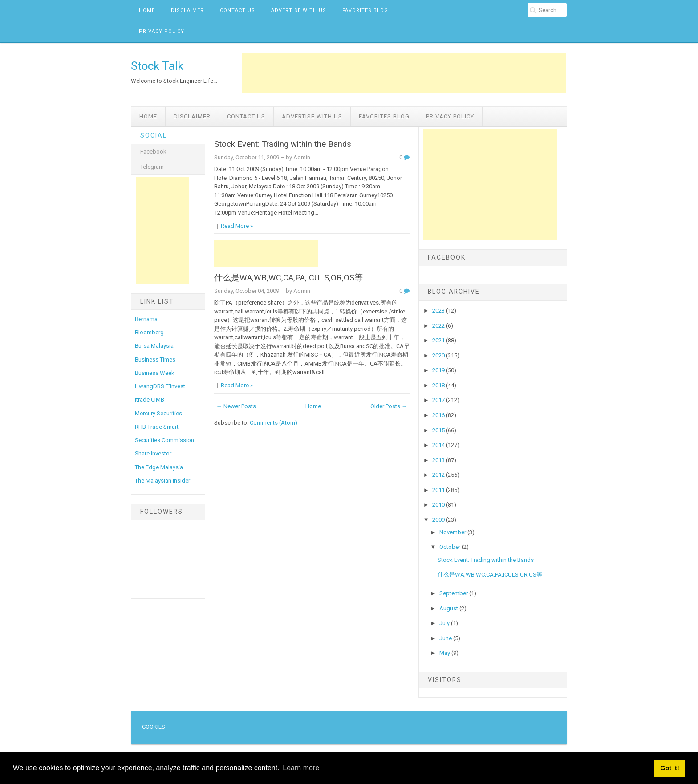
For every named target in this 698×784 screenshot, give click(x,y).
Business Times (155, 360)
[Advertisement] (404, 73)
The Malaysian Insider (162, 481)
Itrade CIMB (150, 400)
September (454, 593)
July (445, 623)
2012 (439, 475)
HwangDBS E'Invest (160, 386)
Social (154, 135)
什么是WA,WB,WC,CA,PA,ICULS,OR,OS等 (288, 278)
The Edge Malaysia (159, 467)
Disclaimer (187, 10)
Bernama (146, 319)
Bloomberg (149, 332)
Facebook (153, 152)
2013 (439, 460)
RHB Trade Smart (157, 427)
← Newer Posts (236, 406)
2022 (439, 326)
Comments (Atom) (274, 423)
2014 (439, 445)
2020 (439, 355)
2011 (439, 490)
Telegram (152, 167)
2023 (439, 311)
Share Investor (153, 453)
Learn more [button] (301, 768)
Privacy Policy (162, 31)
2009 (439, 520)
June (446, 638)
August (449, 608)
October (450, 547)
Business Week (155, 373)
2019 (439, 370)
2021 (439, 340)
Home (147, 10)
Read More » (237, 226)
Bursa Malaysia (154, 346)
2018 (439, 385)
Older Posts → (389, 406)
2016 (439, 415)
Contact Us (237, 10)
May (445, 653)
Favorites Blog (365, 10)
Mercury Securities (158, 413)
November (453, 532)
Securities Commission (164, 440)
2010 (439, 505)
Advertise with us (299, 10)
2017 (439, 400)
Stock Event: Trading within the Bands (283, 144)
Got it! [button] (670, 768)
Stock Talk (157, 66)
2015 (439, 430)
